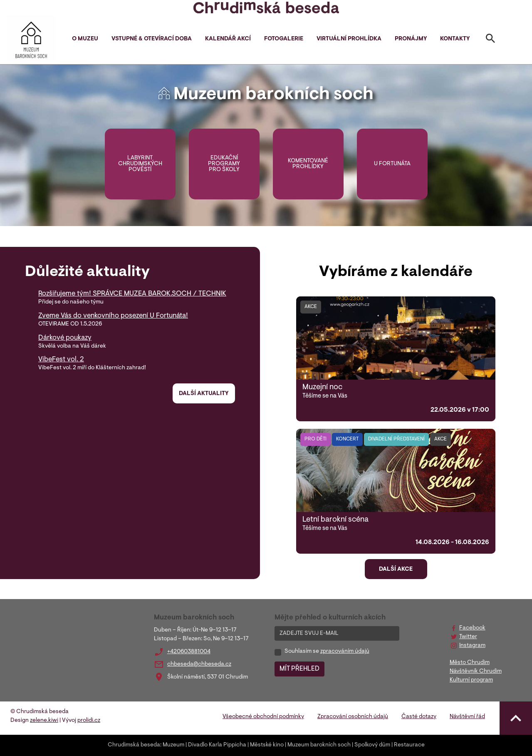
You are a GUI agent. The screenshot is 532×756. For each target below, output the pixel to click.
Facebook (472, 628)
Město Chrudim (470, 663)
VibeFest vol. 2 (61, 360)
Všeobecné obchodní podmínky (263, 717)
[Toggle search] (490, 40)
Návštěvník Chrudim (476, 671)
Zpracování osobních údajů (353, 717)
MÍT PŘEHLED (299, 669)
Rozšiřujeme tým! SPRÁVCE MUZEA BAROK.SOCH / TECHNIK (132, 294)
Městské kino (267, 745)
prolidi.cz (89, 721)
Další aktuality (204, 394)
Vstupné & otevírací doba (152, 39)
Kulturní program (471, 680)
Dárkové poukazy (65, 338)
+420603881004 (189, 652)
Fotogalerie (284, 39)
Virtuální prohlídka (349, 39)
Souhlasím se (327, 652)
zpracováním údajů (345, 652)
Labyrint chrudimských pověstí (140, 164)
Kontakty (455, 39)
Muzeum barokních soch (319, 745)
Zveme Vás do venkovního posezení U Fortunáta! (113, 316)
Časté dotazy (419, 717)
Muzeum (173, 745)
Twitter (468, 637)
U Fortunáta (392, 164)
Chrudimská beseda (134, 745)
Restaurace (409, 745)
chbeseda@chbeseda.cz (199, 664)
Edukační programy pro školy (224, 164)
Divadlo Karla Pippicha (217, 745)
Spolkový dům (372, 745)
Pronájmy (411, 39)
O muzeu (85, 39)
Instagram (472, 646)
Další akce (396, 569)
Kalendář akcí (228, 39)
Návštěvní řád (467, 717)
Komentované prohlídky (308, 164)
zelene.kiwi (44, 721)
